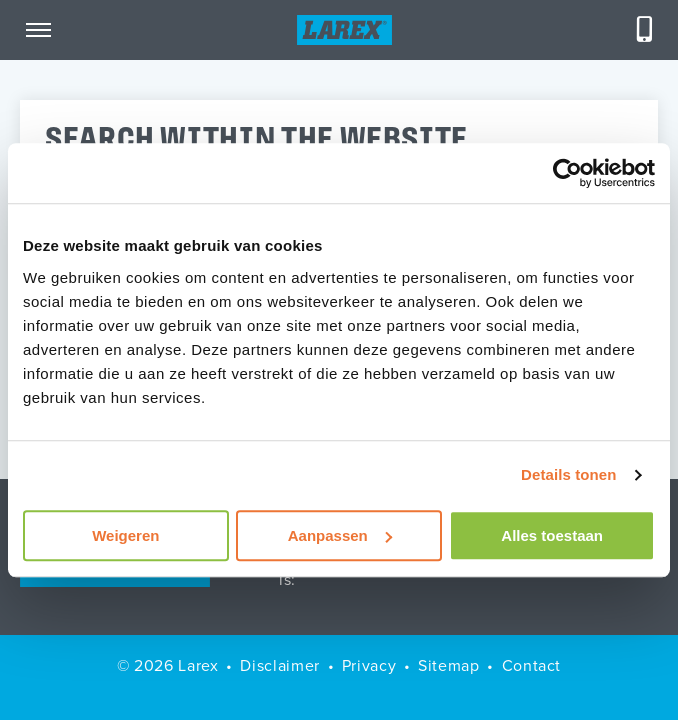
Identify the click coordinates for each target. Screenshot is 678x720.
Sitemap (448, 665)
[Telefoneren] (645, 30)
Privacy (369, 665)
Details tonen (568, 474)
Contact (531, 665)
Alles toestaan (552, 535)
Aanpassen (340, 535)
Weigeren (125, 535)
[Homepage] (344, 30)
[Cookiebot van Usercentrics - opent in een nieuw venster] (567, 173)
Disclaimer (279, 665)
